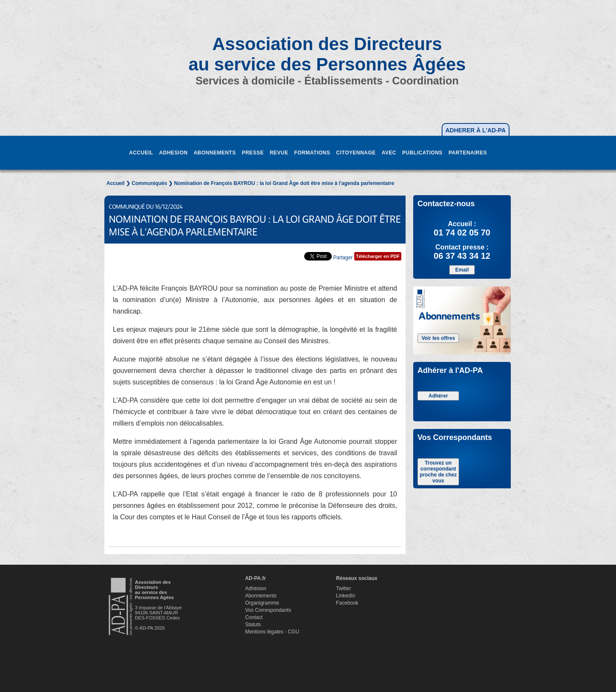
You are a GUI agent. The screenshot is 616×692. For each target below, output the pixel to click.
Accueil (116, 183)
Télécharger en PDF (378, 256)
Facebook (347, 603)
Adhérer (438, 396)
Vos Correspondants (268, 610)
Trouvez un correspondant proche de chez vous (438, 472)
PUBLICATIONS (422, 153)
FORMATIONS (312, 153)
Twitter (343, 588)
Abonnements (261, 596)
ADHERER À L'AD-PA (476, 130)
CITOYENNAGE (356, 153)
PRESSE (253, 153)
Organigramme (262, 603)
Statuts (253, 625)
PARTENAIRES (468, 153)
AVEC (389, 153)
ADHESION (173, 153)
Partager (343, 258)
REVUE (279, 153)
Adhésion (256, 588)
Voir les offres (438, 338)
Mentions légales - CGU (272, 632)
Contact (254, 617)
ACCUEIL (141, 153)
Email (462, 270)
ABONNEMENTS (215, 153)
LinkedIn (346, 596)
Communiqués (149, 183)
